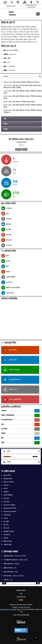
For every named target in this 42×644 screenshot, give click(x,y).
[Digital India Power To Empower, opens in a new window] (21, 639)
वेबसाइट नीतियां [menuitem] (21, 590)
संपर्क (25, 149)
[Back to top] (36, 638)
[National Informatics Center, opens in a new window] (21, 631)
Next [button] (35, 457)
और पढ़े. (35, 42)
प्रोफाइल (18, 149)
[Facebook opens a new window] (20, 145)
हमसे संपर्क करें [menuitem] (21, 597)
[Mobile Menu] (38, 14)
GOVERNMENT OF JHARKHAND (31, 6)
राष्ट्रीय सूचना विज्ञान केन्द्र (24, 607)
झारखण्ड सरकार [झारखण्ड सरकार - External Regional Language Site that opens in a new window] (11, 6)
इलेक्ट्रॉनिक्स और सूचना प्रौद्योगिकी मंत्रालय (10, 610)
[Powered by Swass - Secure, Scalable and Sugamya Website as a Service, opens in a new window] (21, 622)
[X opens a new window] (23, 145)
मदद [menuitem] (21, 594)
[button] (21, 77)
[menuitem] (5, 2)
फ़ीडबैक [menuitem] (21, 600)
